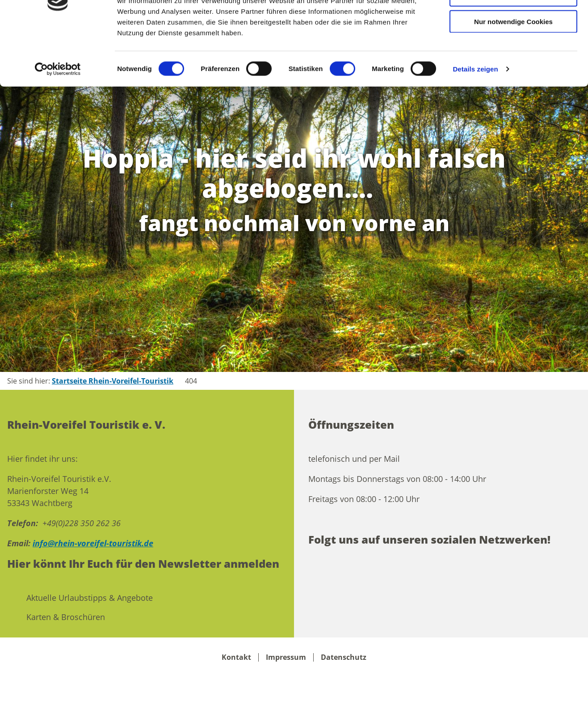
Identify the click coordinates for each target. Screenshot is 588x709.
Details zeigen (475, 122)
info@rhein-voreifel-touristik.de (93, 543)
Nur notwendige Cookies (513, 75)
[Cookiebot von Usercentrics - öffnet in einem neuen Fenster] (58, 122)
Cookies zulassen (513, 22)
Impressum (286, 657)
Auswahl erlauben (513, 49)
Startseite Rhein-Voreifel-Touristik (113, 381)
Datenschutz (344, 657)
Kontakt (236, 657)
